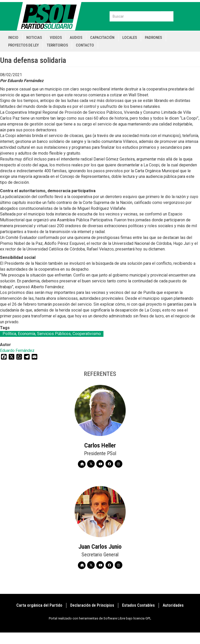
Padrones (153, 38)
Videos (56, 38)
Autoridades (173, 605)
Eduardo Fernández (17, 350)
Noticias (34, 38)
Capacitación (102, 38)
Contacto (85, 45)
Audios (76, 38)
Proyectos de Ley (23, 45)
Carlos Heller (100, 445)
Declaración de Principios (92, 605)
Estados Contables (138, 605)
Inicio (13, 38)
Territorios (57, 45)
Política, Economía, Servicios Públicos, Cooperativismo (52, 334)
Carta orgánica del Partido (39, 605)
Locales (130, 38)
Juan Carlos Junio (100, 547)
